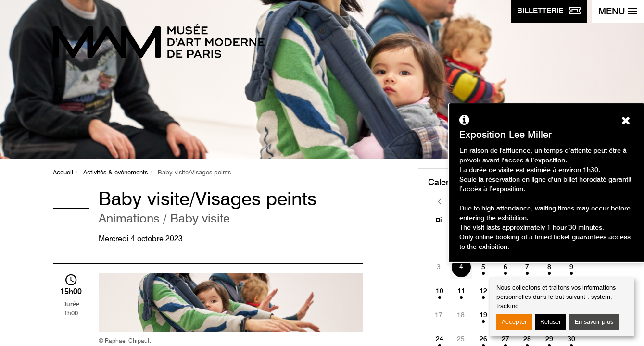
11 (461, 291)
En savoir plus (594, 322)
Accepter (514, 322)
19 (483, 315)
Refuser (550, 322)
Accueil (63, 173)
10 (440, 291)
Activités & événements (115, 173)
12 (483, 291)
